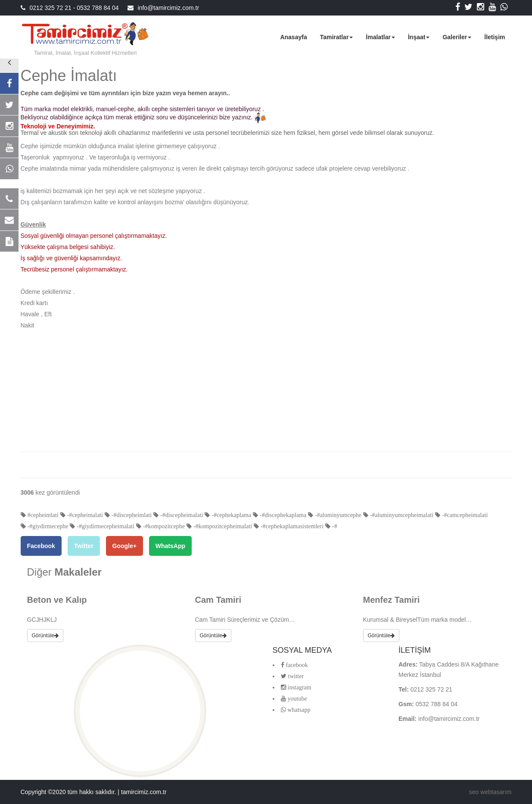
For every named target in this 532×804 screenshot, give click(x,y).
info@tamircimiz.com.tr (169, 8)
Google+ (124, 546)
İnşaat (419, 37)
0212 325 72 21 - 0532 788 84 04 (74, 8)
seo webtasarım (490, 792)
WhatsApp (170, 546)
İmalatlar (380, 37)
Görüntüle (45, 636)
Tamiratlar (337, 37)
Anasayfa (293, 37)
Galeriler (457, 37)
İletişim (495, 37)
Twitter (84, 546)
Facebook (41, 546)
